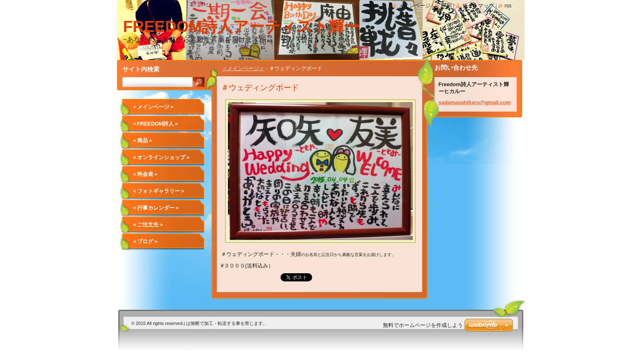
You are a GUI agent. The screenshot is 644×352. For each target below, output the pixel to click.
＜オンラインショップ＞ (161, 157)
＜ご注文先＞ (148, 225)
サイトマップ (478, 6)
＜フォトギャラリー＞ (159, 191)
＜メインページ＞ (243, 68)
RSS (508, 6)
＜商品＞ (143, 141)
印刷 (446, 6)
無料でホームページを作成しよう (423, 325)
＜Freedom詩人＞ (156, 124)
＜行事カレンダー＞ (156, 208)
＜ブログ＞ (145, 241)
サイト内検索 (141, 69)
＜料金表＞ (145, 174)
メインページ (414, 6)
